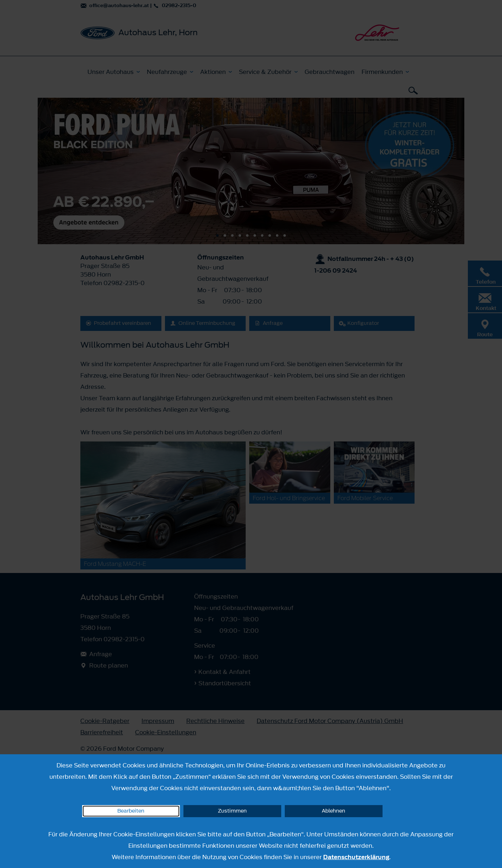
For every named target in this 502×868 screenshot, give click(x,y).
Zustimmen (232, 811)
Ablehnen (333, 811)
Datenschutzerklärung (356, 857)
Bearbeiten (131, 811)
